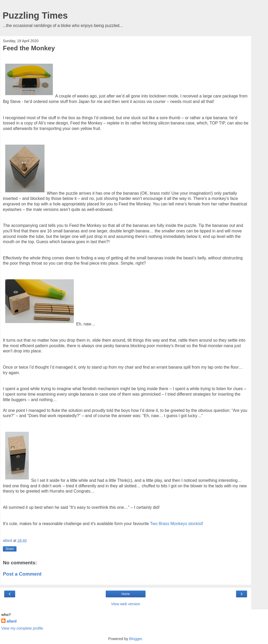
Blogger (136, 639)
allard (12, 621)
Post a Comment (22, 574)
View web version (126, 604)
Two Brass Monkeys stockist (176, 524)
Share (10, 549)
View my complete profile (22, 628)
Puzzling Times (35, 15)
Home (126, 594)
